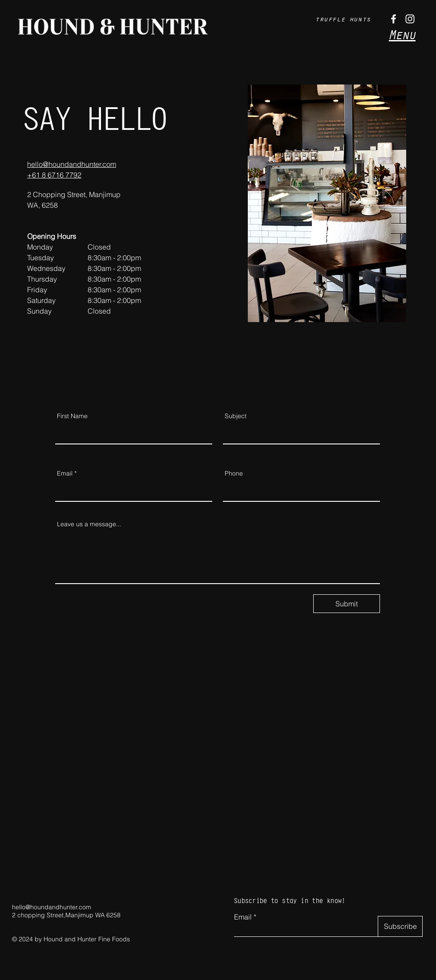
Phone (234, 473)
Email (65, 473)
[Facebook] (394, 19)
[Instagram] (410, 19)
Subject (236, 416)
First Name (72, 416)
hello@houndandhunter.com (52, 907)
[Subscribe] (400, 926)
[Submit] (347, 604)
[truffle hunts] (344, 19)
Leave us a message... (89, 524)
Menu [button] (402, 35)
